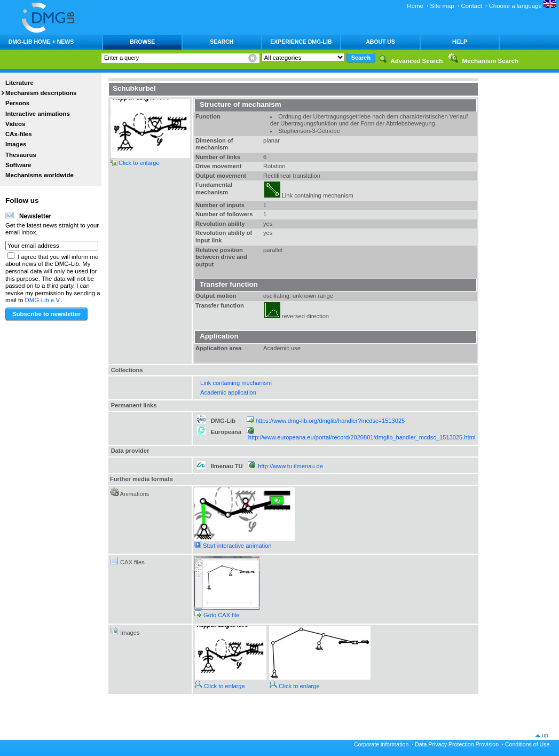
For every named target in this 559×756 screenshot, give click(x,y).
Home (415, 6)
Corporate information (381, 744)
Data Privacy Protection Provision (457, 744)
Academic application (228, 392)
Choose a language (523, 6)
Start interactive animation (233, 546)
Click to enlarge (220, 686)
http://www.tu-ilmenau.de (290, 466)
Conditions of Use (527, 744)
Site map (442, 6)
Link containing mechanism (236, 383)
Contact (471, 6)
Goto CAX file (217, 615)
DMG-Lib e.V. (43, 300)
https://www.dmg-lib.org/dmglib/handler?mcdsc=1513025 (330, 421)
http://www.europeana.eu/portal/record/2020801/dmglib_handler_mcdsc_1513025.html (362, 437)
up (545, 735)
